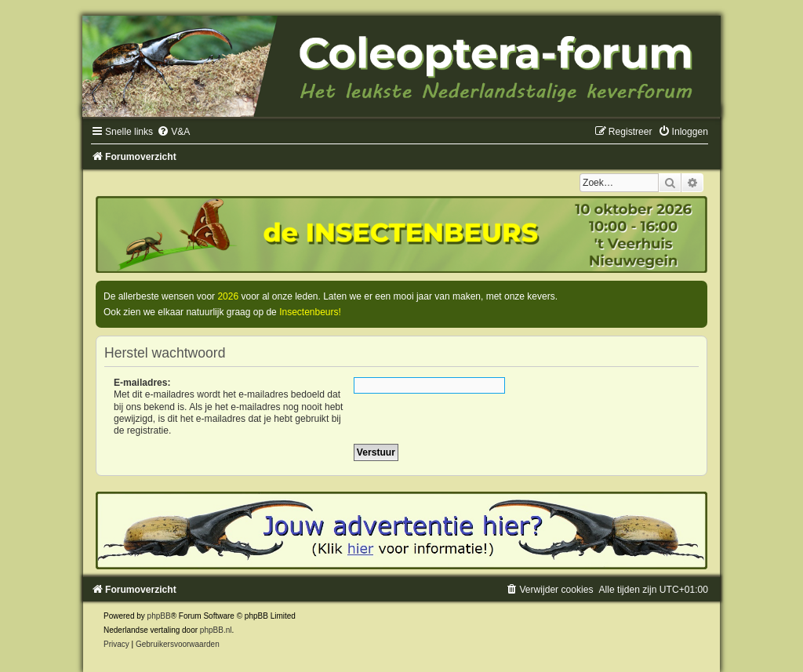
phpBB (159, 616)
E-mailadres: (142, 383)
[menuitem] (173, 132)
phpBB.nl (216, 630)
